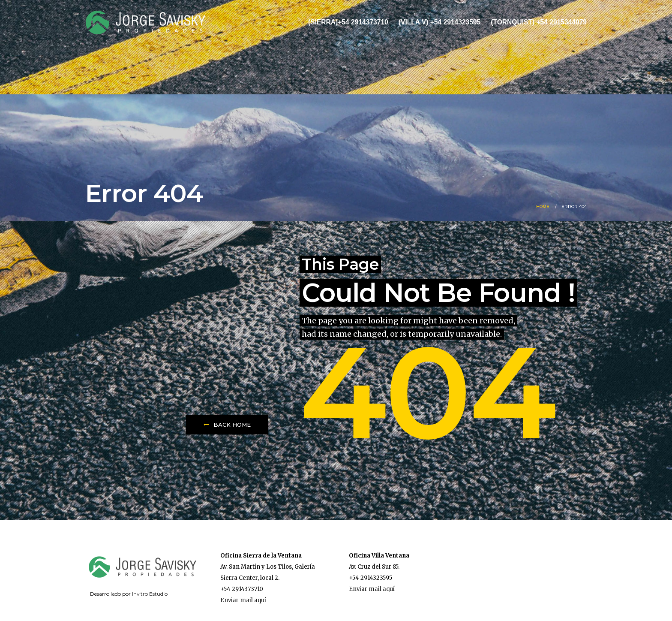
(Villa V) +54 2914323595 (439, 22)
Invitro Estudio (150, 594)
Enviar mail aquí (243, 600)
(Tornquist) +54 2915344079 (539, 22)
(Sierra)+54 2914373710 (348, 22)
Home (543, 206)
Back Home (227, 425)
